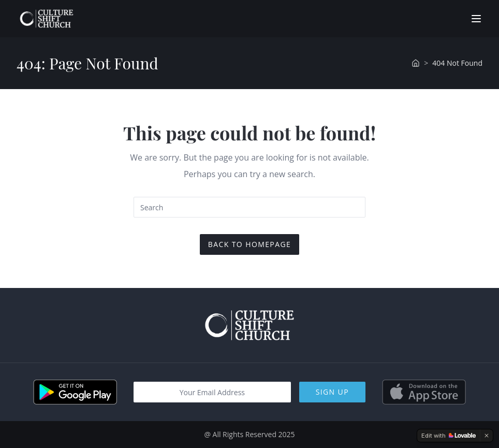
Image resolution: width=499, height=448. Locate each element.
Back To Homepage (250, 244)
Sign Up (332, 392)
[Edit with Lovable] (449, 436)
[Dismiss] (487, 436)
